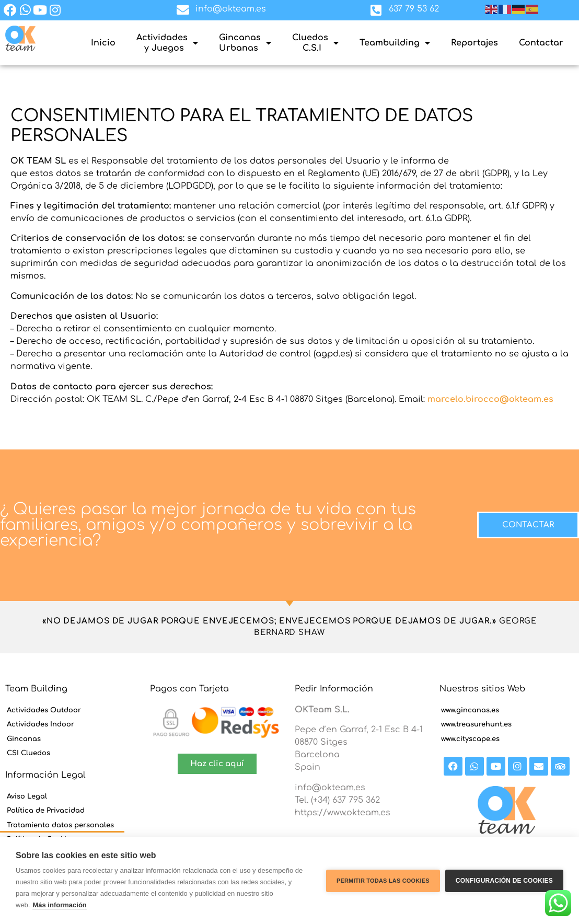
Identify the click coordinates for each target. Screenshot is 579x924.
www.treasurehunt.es (476, 724)
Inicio (103, 43)
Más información (59, 905)
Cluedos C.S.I (315, 43)
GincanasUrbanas (245, 43)
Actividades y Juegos (167, 43)
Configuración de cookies (504, 881)
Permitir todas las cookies (383, 881)
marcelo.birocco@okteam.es (490, 399)
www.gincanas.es (470, 710)
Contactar (541, 43)
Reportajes (474, 43)
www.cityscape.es (470, 739)
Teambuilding (395, 43)
